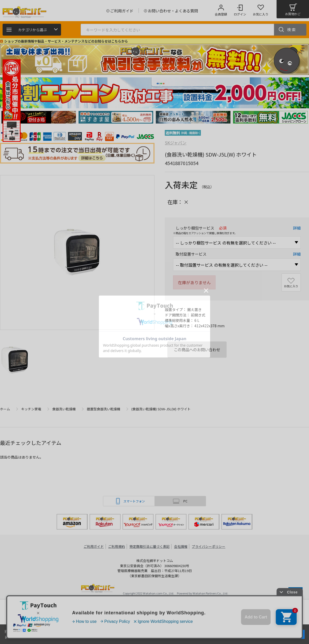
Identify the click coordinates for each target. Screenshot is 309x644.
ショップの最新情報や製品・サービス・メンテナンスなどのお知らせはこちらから (66, 41)
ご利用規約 (117, 546)
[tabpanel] (39, 117)
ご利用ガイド (94, 546)
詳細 (297, 228)
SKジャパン (176, 143)
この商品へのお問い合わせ (197, 349)
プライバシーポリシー (209, 546)
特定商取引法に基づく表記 (150, 546)
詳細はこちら (55, 637)
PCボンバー (98, 589)
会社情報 (181, 546)
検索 (292, 30)
